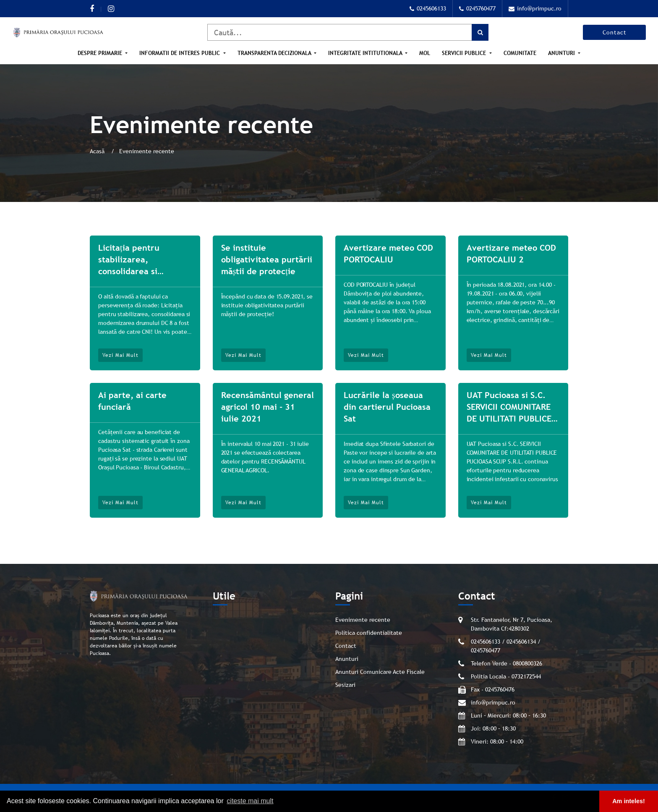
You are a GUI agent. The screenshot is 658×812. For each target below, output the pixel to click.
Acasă (98, 151)
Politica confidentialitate (369, 633)
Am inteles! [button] (629, 801)
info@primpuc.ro (535, 8)
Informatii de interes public (180, 53)
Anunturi (562, 53)
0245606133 (428, 8)
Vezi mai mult (120, 355)
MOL (425, 53)
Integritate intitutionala (366, 53)
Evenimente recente (363, 620)
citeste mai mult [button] (250, 801)
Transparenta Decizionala (275, 53)
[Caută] (348, 32)
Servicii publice (465, 53)
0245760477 (477, 8)
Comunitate (520, 53)
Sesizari (345, 685)
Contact (615, 32)
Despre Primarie (101, 53)
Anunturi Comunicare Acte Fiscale (380, 672)
